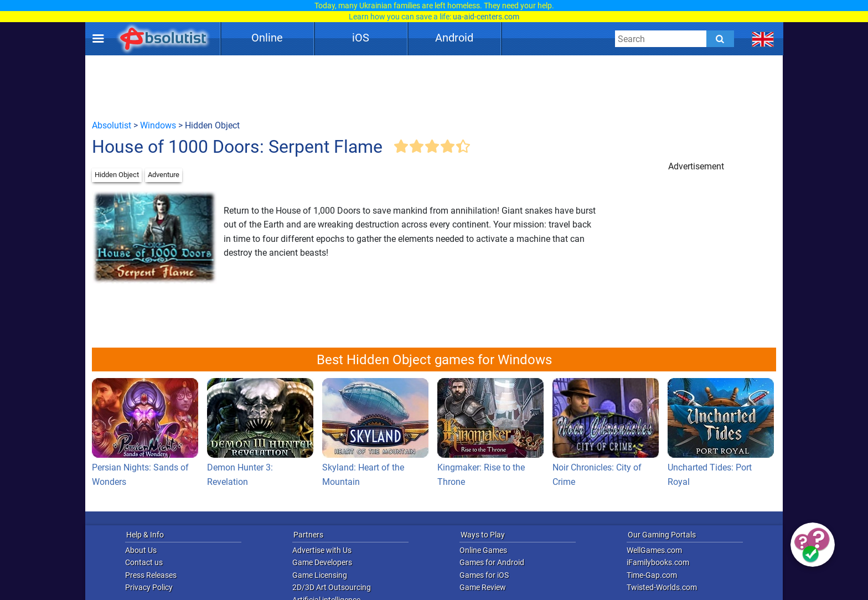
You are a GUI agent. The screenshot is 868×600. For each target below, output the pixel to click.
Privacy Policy (149, 587)
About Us (141, 550)
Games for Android (492, 562)
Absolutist (112, 125)
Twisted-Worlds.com (662, 587)
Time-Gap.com (652, 575)
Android (454, 38)
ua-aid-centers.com (486, 17)
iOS (361, 38)
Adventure (164, 175)
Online (267, 38)
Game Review (483, 587)
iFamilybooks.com (658, 562)
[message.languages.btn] (763, 39)
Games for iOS (484, 575)
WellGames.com (654, 550)
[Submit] (720, 39)
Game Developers (322, 562)
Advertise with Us (322, 550)
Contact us (144, 562)
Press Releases (151, 575)
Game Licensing (320, 575)
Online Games (483, 550)
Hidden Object (117, 175)
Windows (158, 125)
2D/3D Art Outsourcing (332, 587)
